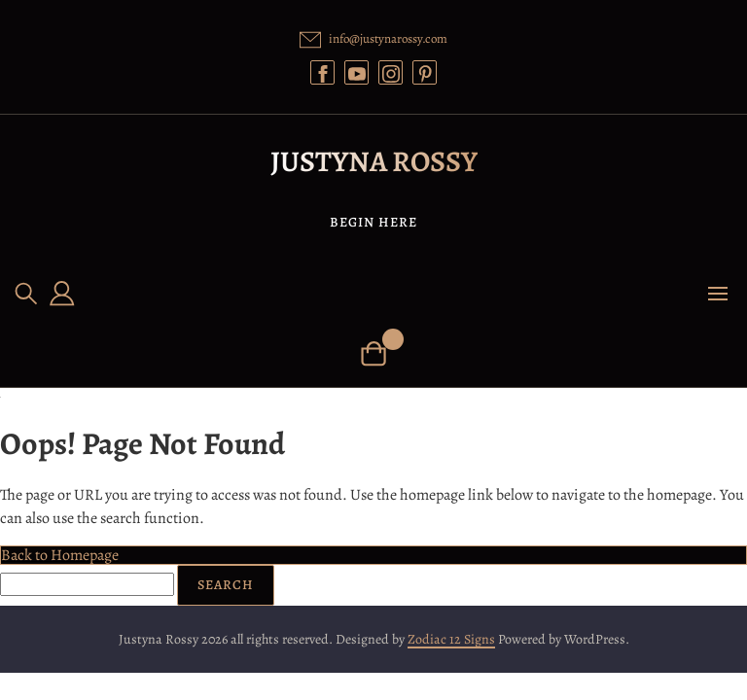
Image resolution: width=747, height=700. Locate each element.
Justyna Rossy (374, 161)
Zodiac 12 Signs (451, 639)
